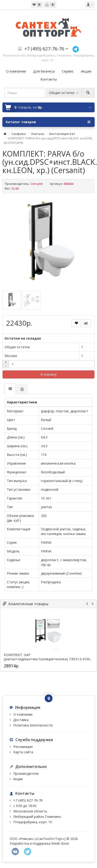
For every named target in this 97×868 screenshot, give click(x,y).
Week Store (60, 843)
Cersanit (37, 184)
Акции (18, 779)
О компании (23, 714)
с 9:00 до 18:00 (25, 806)
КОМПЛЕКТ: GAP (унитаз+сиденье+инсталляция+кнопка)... (37, 657)
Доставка (21, 720)
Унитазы (38, 134)
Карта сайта (23, 752)
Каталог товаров (48, 122)
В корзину (48, 374)
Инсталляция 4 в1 (62, 134)
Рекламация (23, 747)
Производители (26, 773)
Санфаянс (19, 134)
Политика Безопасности (33, 725)
